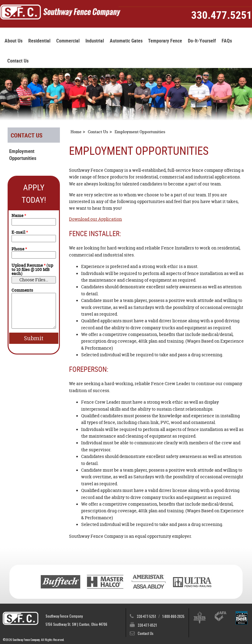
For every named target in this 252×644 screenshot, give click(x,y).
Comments (22, 290)
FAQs (227, 41)
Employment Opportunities (23, 154)
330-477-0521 (147, 625)
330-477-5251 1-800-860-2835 (161, 616)
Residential (39, 41)
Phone (19, 249)
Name (19, 216)
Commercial (68, 41)
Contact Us (18, 61)
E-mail (20, 232)
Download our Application (95, 219)
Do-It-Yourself (202, 41)
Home (76, 132)
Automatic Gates (126, 41)
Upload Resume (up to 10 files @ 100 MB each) (32, 270)
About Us (14, 41)
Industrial (95, 41)
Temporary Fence (165, 41)
